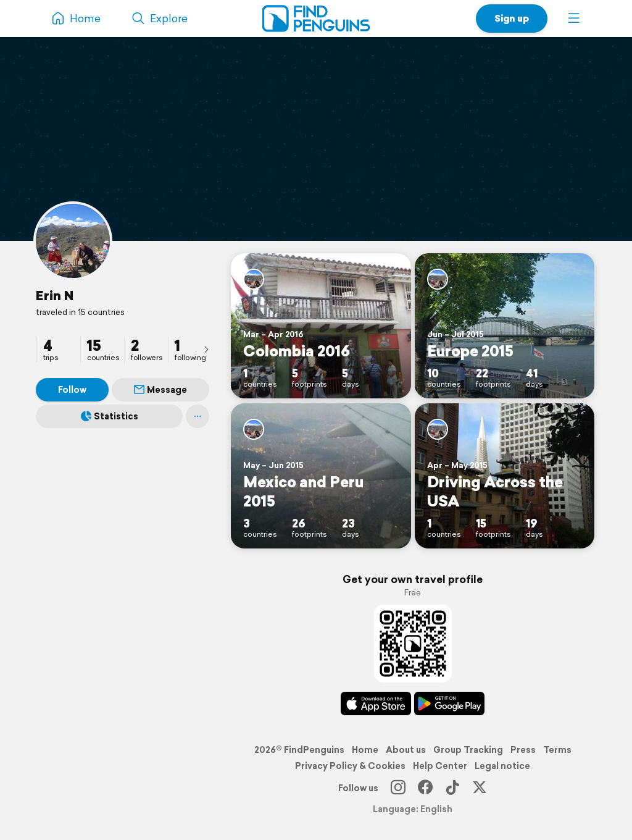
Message (160, 390)
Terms (557, 750)
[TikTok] (452, 788)
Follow (72, 390)
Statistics (110, 416)
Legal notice (502, 766)
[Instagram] (398, 788)
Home (365, 750)
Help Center (440, 766)
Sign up (512, 18)
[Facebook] (425, 788)
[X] (480, 788)
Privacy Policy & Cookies (350, 766)
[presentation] (206, 349)
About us (406, 750)
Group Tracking (468, 750)
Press (523, 750)
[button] (574, 19)
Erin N (55, 295)
